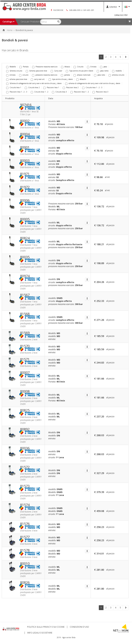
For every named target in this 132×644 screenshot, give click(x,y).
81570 (25, 346)
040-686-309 (75, 10)
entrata (11, 75)
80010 (25, 564)
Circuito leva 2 (32, 87)
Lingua (127, 7)
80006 (25, 200)
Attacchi (81, 79)
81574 (25, 505)
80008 (25, 391)
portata (65, 75)
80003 (25, 161)
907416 (26, 105)
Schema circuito (14, 71)
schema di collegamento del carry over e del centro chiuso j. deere (93, 83)
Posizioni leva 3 (100, 92)
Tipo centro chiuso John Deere (79, 71)
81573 (25, 486)
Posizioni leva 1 (51, 87)
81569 (25, 333)
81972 (25, 187)
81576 (25, 524)
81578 (25, 550)
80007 (25, 373)
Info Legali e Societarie (40, 633)
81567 (25, 295)
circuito (24, 75)
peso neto (100, 75)
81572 (25, 467)
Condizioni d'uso (79, 627)
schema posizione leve (17, 79)
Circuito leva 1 (14, 87)
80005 (25, 219)
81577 (25, 537)
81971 (25, 174)
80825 (25, 410)
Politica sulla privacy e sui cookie (46, 627)
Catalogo (9, 22)
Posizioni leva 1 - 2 (80, 92)
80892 (25, 429)
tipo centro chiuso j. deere (61, 79)
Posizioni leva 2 (71, 87)
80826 (25, 583)
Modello (11, 67)
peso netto (103, 71)
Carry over (56, 71)
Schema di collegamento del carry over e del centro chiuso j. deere (34, 83)
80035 (25, 257)
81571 (25, 359)
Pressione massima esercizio (45, 67)
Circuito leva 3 (59, 92)
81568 (25, 314)
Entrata (92, 67)
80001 (25, 147)
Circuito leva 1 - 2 (40, 92)
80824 (25, 238)
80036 (25, 448)
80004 (25, 134)
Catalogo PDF (121, 15)
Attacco (65, 67)
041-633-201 (89, 10)
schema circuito (116, 75)
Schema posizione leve (36, 71)
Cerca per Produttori (31, 22)
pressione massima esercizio (45, 75)
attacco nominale (82, 75)
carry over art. (38, 79)
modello (117, 71)
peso (103, 67)
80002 (25, 121)
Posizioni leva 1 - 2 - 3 (17, 92)
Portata (24, 67)
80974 (25, 276)
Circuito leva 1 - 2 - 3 (92, 87)
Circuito (78, 67)
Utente (113, 7)
